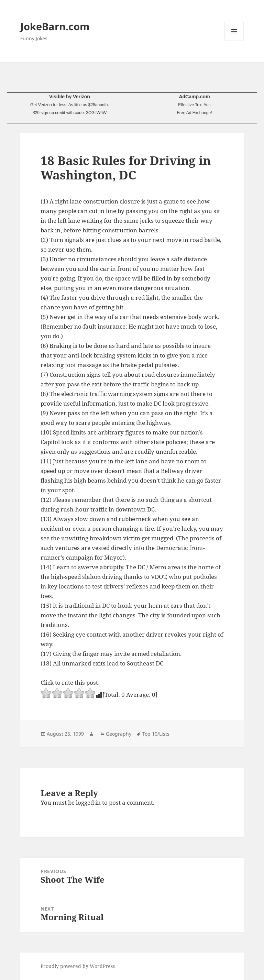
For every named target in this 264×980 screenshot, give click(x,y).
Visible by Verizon (70, 97)
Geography (119, 734)
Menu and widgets (234, 41)
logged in (88, 802)
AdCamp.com (194, 97)
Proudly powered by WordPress (78, 966)
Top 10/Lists (156, 734)
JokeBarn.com (55, 26)
